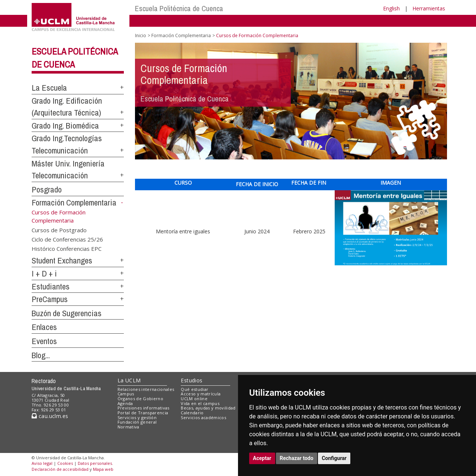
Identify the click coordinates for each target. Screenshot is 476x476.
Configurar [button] (334, 458)
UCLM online (194, 399)
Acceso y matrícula (201, 394)
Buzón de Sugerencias (67, 313)
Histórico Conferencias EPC (67, 249)
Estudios (192, 380)
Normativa (128, 427)
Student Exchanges (62, 260)
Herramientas (429, 8)
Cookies (65, 463)
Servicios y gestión (137, 417)
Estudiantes (51, 286)
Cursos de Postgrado (59, 230)
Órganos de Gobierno (140, 399)
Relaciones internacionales (146, 389)
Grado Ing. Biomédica (65, 126)
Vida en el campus (200, 403)
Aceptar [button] (262, 458)
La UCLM (129, 380)
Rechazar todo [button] (297, 458)
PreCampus (50, 299)
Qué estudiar (194, 389)
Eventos (44, 341)
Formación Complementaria (74, 203)
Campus (126, 394)
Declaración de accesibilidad (60, 469)
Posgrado (47, 190)
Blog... (41, 355)
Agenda (125, 403)
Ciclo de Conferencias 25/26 (67, 239)
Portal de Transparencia (143, 413)
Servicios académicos (203, 417)
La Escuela (49, 88)
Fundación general (137, 422)
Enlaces (44, 327)
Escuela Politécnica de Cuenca (179, 8)
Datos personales (95, 463)
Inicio (141, 35)
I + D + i (44, 273)
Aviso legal (42, 463)
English (391, 8)
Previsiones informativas (144, 408)
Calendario (192, 413)
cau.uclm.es (50, 416)
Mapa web (103, 469)
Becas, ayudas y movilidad (208, 408)
